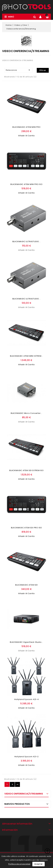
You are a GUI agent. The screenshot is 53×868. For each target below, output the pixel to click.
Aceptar (39, 864)
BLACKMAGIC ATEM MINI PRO (26, 127)
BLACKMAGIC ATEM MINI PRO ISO (26, 184)
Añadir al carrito (26, 136)
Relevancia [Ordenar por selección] (18, 70)
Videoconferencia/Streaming (24, 794)
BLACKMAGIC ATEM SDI (26, 585)
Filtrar (43, 70)
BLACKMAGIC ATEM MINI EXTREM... (26, 356)
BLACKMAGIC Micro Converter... (26, 413)
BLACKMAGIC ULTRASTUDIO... (27, 242)
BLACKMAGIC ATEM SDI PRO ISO (27, 528)
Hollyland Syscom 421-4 (26, 699)
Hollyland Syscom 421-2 (27, 757)
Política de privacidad (19, 864)
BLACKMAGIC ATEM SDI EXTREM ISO (26, 470)
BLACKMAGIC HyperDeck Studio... (26, 642)
